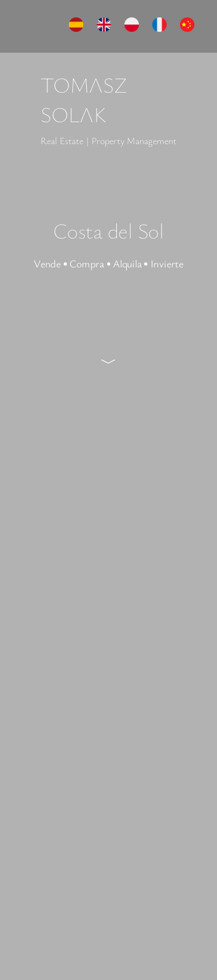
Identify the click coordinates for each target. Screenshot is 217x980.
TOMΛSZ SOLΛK (84, 99)
